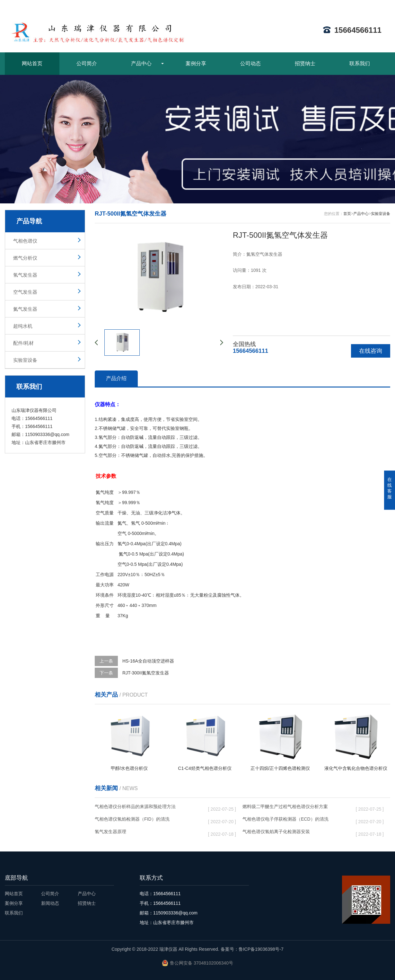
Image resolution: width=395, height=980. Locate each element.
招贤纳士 (305, 63)
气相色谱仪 (25, 241)
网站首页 (32, 63)
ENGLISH (380, 5)
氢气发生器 (25, 275)
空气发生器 (25, 292)
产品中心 (141, 63)
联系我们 (360, 63)
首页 (347, 214)
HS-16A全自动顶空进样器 (148, 661)
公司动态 (250, 63)
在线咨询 (371, 351)
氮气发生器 (25, 309)
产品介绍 (116, 378)
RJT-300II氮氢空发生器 (146, 673)
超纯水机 (23, 326)
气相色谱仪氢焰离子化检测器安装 (294, 833)
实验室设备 (25, 360)
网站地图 (355, 5)
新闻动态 (50, 903)
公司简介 (87, 63)
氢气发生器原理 (146, 833)
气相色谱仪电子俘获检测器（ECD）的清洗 (294, 820)
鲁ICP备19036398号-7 (261, 949)
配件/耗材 (23, 343)
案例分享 (196, 63)
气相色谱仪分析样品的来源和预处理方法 (146, 808)
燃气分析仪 (25, 258)
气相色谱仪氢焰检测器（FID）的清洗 (146, 820)
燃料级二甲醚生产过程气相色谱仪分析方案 (294, 808)
